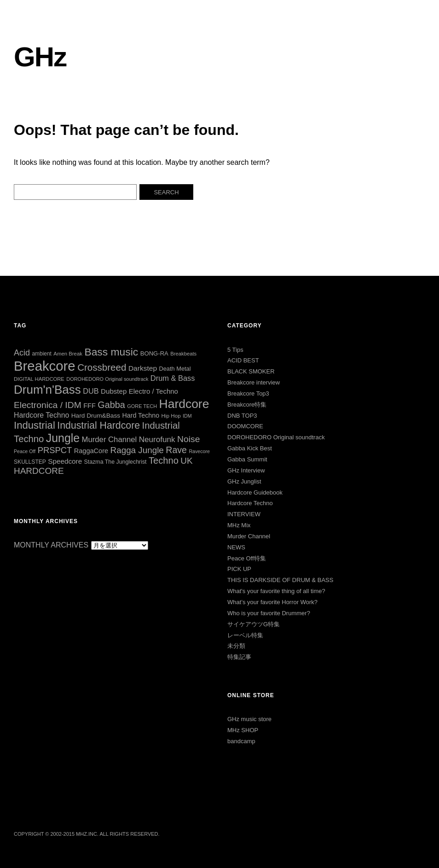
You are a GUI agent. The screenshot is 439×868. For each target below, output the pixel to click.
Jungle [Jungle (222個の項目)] (63, 438)
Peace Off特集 (247, 558)
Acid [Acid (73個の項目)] (22, 353)
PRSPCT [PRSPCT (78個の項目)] (55, 450)
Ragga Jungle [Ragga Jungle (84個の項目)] (137, 450)
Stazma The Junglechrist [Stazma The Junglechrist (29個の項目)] (116, 462)
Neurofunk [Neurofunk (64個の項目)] (157, 440)
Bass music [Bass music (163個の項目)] (111, 352)
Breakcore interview (254, 382)
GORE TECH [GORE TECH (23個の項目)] (142, 406)
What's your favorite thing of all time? (276, 591)
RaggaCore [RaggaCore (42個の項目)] (91, 451)
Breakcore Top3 (248, 393)
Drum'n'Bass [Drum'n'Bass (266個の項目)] (47, 390)
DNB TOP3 (242, 416)
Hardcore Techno (250, 503)
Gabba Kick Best (250, 448)
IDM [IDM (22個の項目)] (187, 416)
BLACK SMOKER (251, 371)
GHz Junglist (244, 481)
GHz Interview (246, 470)
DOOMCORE (245, 426)
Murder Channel (249, 536)
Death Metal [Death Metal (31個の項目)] (175, 369)
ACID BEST (243, 360)
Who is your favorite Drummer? (269, 613)
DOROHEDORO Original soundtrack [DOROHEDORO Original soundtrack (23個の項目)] (107, 379)
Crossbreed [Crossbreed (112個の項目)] (102, 367)
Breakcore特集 (247, 405)
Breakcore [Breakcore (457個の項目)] (45, 366)
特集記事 (239, 657)
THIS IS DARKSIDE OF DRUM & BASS (280, 580)
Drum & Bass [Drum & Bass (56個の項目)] (173, 378)
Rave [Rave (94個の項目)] (176, 450)
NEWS (236, 547)
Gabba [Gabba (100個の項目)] (111, 405)
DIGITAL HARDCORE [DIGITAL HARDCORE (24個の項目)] (39, 379)
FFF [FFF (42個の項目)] (90, 406)
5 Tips (235, 350)
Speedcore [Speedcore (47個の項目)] (65, 461)
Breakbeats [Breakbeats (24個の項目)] (183, 354)
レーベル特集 (245, 635)
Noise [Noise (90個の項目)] (188, 439)
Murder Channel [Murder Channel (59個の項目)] (110, 440)
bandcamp (241, 741)
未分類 (236, 646)
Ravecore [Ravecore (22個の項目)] (199, 451)
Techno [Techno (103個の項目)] (164, 460)
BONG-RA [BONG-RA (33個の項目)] (154, 353)
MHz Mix (239, 525)
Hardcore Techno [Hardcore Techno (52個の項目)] (41, 415)
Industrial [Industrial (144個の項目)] (35, 425)
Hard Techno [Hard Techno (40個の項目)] (141, 415)
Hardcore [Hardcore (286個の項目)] (184, 404)
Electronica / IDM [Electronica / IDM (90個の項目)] (48, 405)
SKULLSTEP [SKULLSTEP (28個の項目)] (30, 462)
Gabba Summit (247, 459)
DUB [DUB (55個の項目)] (91, 391)
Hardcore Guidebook (255, 492)
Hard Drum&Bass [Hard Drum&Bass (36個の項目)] (96, 416)
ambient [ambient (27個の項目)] (41, 354)
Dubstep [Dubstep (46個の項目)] (114, 391)
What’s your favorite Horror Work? (272, 602)
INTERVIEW (244, 514)
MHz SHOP (243, 730)
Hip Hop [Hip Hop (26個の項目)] (171, 416)
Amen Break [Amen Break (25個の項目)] (68, 354)
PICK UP (239, 569)
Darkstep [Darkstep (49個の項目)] (143, 368)
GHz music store (249, 719)
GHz (40, 57)
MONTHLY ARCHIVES (51, 545)
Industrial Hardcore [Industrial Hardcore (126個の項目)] (98, 425)
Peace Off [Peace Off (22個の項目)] (25, 451)
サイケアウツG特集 (254, 624)
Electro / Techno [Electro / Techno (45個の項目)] (153, 391)
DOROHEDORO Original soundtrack (276, 437)
